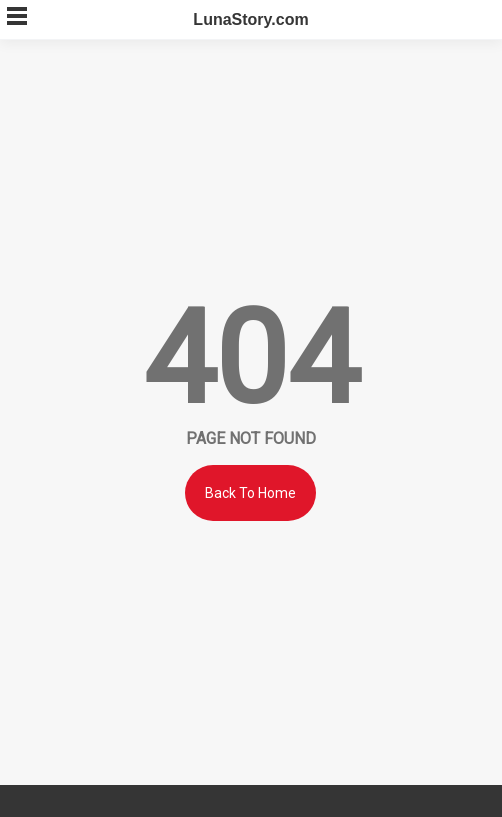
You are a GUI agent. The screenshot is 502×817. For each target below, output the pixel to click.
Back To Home (250, 493)
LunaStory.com (250, 19)
